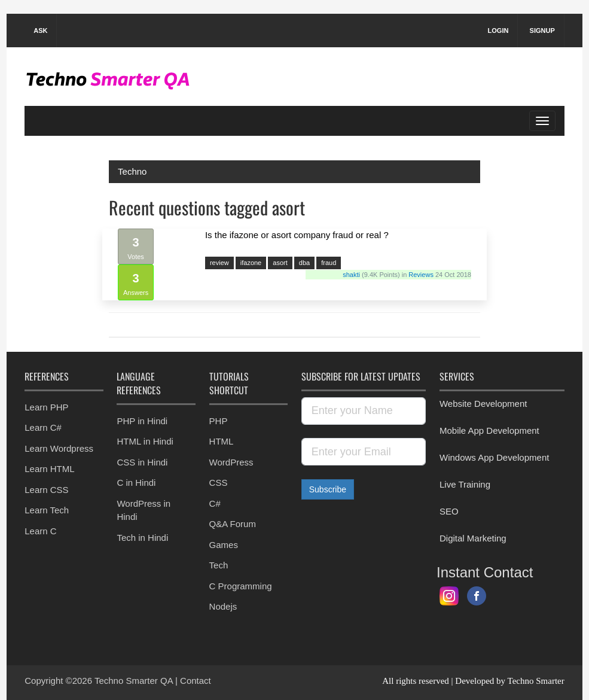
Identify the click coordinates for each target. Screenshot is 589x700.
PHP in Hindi (142, 421)
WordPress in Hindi (144, 510)
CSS (219, 483)
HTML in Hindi (145, 441)
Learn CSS (46, 490)
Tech (219, 565)
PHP (219, 421)
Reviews (421, 275)
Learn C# (43, 427)
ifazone (251, 263)
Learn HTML (49, 469)
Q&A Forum (233, 524)
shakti (352, 275)
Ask (40, 31)
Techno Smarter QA (135, 681)
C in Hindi (136, 483)
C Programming (241, 586)
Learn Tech (47, 510)
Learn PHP (46, 407)
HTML (222, 441)
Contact (196, 681)
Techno (132, 171)
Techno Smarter (536, 681)
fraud (329, 263)
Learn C (40, 531)
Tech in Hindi (142, 538)
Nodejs (223, 606)
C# (215, 503)
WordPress (231, 462)
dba (304, 263)
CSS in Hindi (142, 462)
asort (280, 263)
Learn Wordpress (59, 448)
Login (498, 31)
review (219, 263)
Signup (542, 31)
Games (224, 545)
